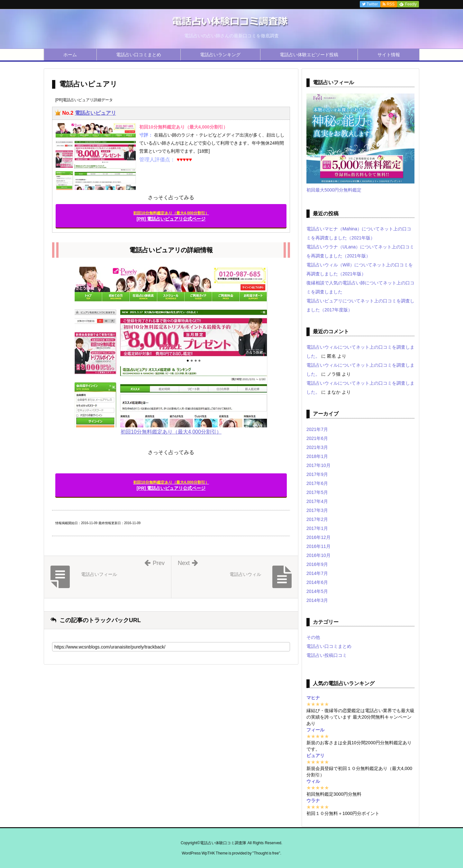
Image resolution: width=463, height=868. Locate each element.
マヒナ (313, 698)
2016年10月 (318, 555)
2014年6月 (317, 582)
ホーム (70, 55)
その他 (313, 637)
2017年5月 (317, 492)
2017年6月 (317, 483)
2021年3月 (317, 447)
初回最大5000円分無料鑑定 (334, 190)
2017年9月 (317, 474)
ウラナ (313, 801)
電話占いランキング (220, 55)
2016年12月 (318, 537)
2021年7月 (317, 429)
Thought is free (266, 853)
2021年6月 (317, 438)
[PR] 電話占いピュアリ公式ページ (171, 216)
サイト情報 (389, 55)
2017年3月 (317, 510)
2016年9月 (317, 564)
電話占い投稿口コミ (327, 655)
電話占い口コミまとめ (139, 55)
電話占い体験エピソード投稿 (309, 55)
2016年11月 (318, 546)
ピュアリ (315, 756)
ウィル (313, 781)
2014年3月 (317, 600)
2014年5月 (317, 591)
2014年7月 (317, 573)
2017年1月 (317, 528)
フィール (315, 730)
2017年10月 (318, 465)
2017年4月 (317, 501)
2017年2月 (317, 519)
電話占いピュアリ (95, 113)
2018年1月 (317, 456)
